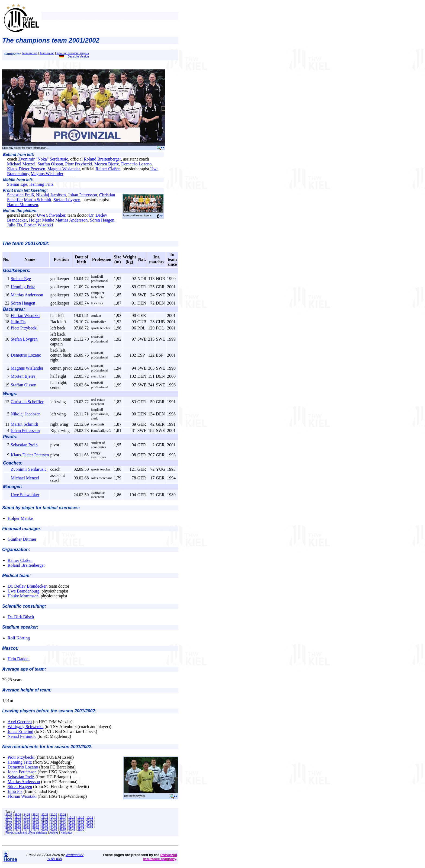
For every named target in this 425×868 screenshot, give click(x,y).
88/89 (18, 827)
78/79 (18, 830)
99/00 (9, 824)
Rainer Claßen (108, 169)
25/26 (18, 815)
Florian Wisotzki (39, 225)
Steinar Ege (17, 184)
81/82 (81, 827)
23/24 (36, 815)
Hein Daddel (19, 659)
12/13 (72, 818)
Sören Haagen (102, 220)
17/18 (27, 818)
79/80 (9, 830)
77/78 (27, 830)
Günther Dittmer (22, 539)
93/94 (63, 824)
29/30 (81, 830)
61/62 (54, 830)
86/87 (36, 827)
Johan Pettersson (83, 195)
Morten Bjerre (107, 164)
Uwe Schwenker (51, 215)
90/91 (90, 824)
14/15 (54, 818)
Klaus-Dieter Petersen (26, 169)
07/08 (27, 821)
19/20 (9, 818)
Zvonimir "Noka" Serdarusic (43, 159)
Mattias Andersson (72, 220)
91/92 (81, 824)
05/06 (45, 821)
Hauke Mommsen (22, 205)
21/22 (54, 815)
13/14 (63, 818)
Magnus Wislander (64, 169)
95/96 (45, 824)
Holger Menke (42, 220)
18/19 (18, 818)
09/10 (9, 821)
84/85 (54, 827)
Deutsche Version (74, 57)
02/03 (72, 821)
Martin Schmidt (38, 200)
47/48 (72, 830)
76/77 (36, 830)
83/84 (63, 827)
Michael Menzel (21, 164)
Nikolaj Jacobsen (51, 195)
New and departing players (73, 53)
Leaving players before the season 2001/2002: (49, 711)
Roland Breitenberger (102, 159)
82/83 (72, 827)
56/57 (63, 830)
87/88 (27, 827)
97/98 (27, 824)
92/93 (72, 824)
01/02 (81, 821)
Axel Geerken (20, 722)
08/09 (18, 821)
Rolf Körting (19, 638)
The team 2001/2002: (26, 244)
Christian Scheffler (27, 402)
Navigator (67, 833)
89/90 (9, 827)
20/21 (63, 815)
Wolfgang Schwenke (25, 727)
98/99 (18, 824)
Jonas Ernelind (20, 731)
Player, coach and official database (26, 833)
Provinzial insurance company (160, 857)
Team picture (30, 53)
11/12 (81, 818)
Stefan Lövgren (67, 200)
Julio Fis (15, 225)
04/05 (54, 821)
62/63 (45, 830)
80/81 (90, 827)
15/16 (45, 818)
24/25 (27, 815)
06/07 (36, 821)
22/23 (45, 815)
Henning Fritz (41, 184)
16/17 (36, 818)
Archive (54, 833)
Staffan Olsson (50, 164)
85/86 (45, 827)
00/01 (90, 821)
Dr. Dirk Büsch (21, 617)
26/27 (9, 815)
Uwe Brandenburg (23, 591)
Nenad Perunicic (22, 736)
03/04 (63, 821)
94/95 (54, 824)
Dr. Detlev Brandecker (27, 586)
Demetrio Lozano (136, 164)
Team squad (47, 53)
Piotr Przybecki (79, 164)
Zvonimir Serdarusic (29, 469)
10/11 (90, 818)
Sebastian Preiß (20, 195)
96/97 (36, 824)
